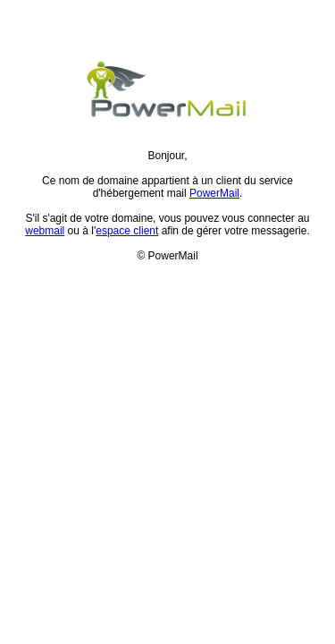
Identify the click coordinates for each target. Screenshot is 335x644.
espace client (127, 231)
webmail (45, 231)
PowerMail (214, 193)
